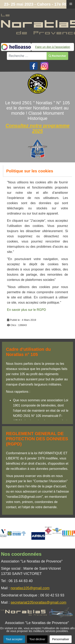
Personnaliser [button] (61, 639)
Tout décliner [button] (37, 639)
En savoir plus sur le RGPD (26, 310)
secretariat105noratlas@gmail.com (38, 602)
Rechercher (57, 56)
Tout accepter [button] (14, 639)
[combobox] (27, 56)
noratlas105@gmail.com (30, 588)
